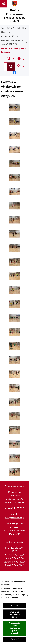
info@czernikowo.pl (14, 518)
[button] (15, 111)
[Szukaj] (11, 67)
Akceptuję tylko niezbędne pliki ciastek (14, 628)
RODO (14, 606)
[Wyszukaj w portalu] (5, 67)
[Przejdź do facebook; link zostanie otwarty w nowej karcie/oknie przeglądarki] (14, 72)
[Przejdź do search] (9, 58)
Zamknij (15, 639)
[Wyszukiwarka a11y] (19, 58)
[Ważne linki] (4, 4)
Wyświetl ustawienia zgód (14, 614)
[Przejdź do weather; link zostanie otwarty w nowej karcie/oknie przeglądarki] (19, 65)
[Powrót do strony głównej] (6, 28)
